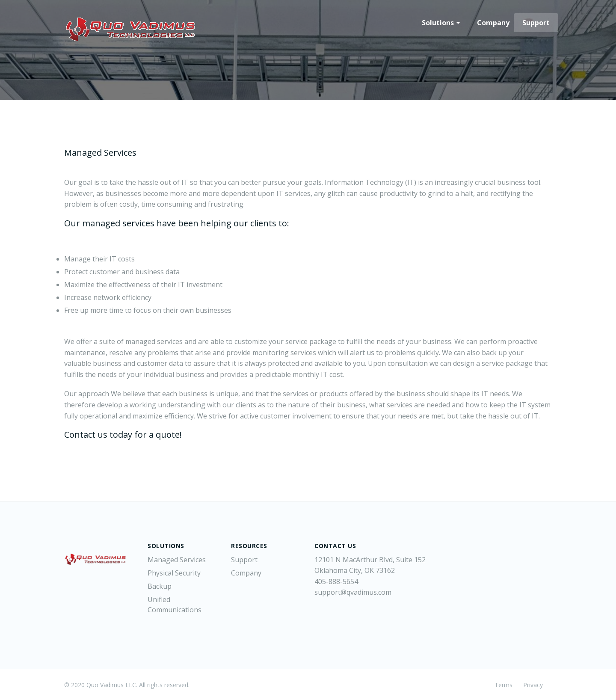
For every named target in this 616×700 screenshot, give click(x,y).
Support (536, 23)
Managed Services (177, 560)
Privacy (533, 685)
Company (493, 23)
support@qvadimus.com (353, 592)
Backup (160, 586)
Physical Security (174, 573)
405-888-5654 (336, 581)
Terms (503, 685)
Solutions (441, 23)
